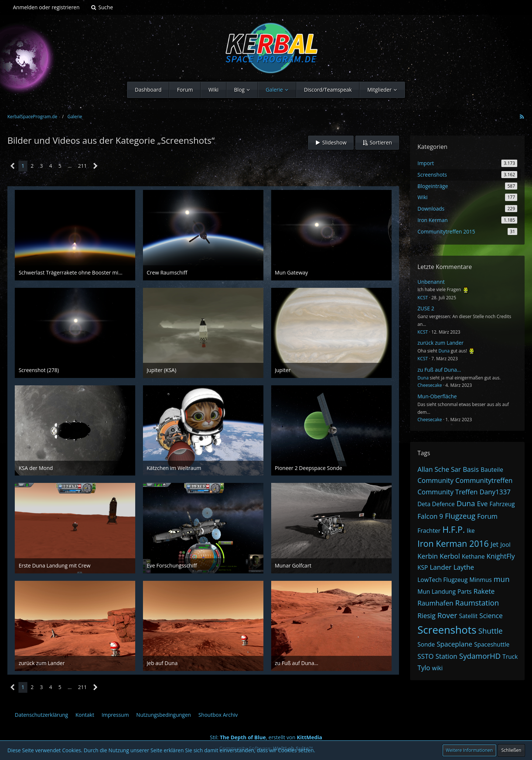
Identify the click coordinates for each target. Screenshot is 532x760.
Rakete (484, 591)
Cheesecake (430, 385)
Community (436, 480)
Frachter (429, 531)
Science (491, 616)
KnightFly (501, 556)
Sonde (426, 644)
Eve (482, 504)
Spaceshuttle (492, 644)
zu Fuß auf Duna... (439, 370)
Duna (444, 351)
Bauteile (492, 470)
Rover (447, 615)
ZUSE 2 (426, 308)
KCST (423, 298)
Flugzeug (460, 516)
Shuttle (491, 631)
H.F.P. (453, 529)
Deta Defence (436, 504)
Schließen (511, 750)
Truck (510, 657)
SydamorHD (480, 656)
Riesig (427, 616)
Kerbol (450, 556)
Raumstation (477, 603)
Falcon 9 (430, 516)
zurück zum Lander (441, 343)
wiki (437, 668)
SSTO (426, 656)
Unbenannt (431, 282)
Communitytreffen (484, 480)
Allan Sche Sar (439, 469)
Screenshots (447, 630)
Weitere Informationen (469, 750)
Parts (464, 592)
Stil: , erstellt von (266, 737)
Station (446, 656)
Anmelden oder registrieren (46, 7)
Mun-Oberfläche (437, 396)
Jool (505, 545)
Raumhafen (435, 603)
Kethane (473, 556)
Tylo (424, 668)
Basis (471, 469)
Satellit (468, 616)
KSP (423, 568)
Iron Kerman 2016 (453, 543)
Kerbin (428, 556)
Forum (487, 516)
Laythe (464, 567)
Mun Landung (436, 592)
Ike (471, 531)
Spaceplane (454, 644)
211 (82, 166)
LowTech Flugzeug (443, 580)
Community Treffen (448, 492)
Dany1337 (495, 492)
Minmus (481, 580)
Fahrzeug (502, 504)
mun (502, 579)
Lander (441, 567)
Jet (495, 544)
